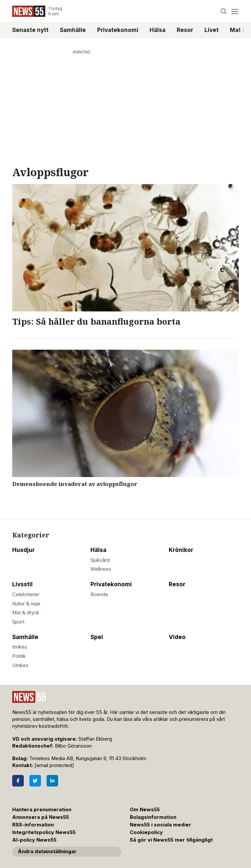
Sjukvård (100, 560)
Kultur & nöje (26, 604)
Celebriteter (26, 595)
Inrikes (20, 647)
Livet (212, 30)
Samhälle (73, 30)
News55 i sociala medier (161, 825)
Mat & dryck (26, 613)
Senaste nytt (30, 30)
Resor (185, 30)
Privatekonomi (118, 30)
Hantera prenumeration (42, 810)
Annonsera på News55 (41, 817)
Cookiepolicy (146, 832)
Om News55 (145, 810)
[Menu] (235, 11)
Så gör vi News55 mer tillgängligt (172, 840)
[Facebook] (18, 781)
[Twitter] (35, 781)
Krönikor (181, 550)
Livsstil (22, 584)
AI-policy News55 (34, 840)
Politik (19, 656)
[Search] (224, 11)
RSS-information (33, 825)
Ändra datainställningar (47, 852)
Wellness (101, 569)
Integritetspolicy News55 (44, 832)
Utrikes (20, 665)
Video (177, 637)
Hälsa (158, 30)
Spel (97, 637)
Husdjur (23, 550)
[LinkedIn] (52, 781)
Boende (99, 595)
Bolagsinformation (153, 817)
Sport (18, 622)
